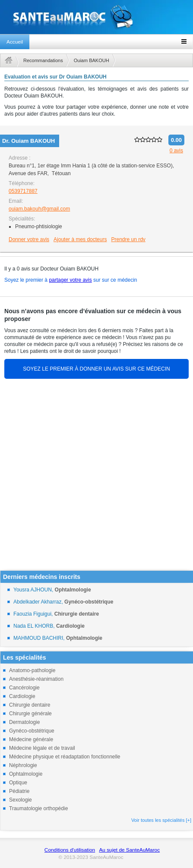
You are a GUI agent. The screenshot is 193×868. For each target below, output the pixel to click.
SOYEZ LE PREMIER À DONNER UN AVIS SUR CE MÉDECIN (96, 369)
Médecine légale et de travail (42, 748)
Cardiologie (22, 696)
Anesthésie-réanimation (36, 679)
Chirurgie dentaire (30, 705)
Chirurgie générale (30, 714)
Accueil (15, 42)
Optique (18, 783)
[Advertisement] (94, 477)
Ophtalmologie (26, 774)
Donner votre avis (29, 239)
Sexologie (21, 800)
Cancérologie (24, 688)
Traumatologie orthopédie (38, 808)
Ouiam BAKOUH (92, 60)
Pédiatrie (19, 791)
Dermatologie (24, 722)
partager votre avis (70, 280)
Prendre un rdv (128, 239)
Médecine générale (31, 739)
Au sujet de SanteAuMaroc (129, 850)
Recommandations (43, 60)
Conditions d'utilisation (70, 850)
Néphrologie (23, 765)
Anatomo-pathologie (32, 670)
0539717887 (23, 191)
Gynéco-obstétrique (32, 731)
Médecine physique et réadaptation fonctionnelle (65, 757)
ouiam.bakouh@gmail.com (39, 209)
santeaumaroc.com (96, 17)
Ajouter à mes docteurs (80, 239)
